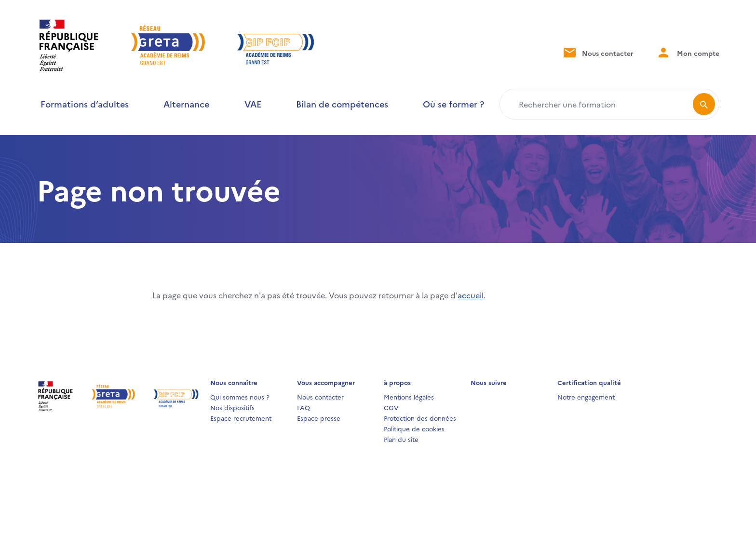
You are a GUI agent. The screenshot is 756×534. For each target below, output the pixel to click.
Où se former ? (453, 104)
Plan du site (401, 439)
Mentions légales (409, 397)
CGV (391, 407)
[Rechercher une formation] (598, 104)
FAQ (304, 407)
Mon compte (688, 52)
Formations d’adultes (85, 104)
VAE (253, 104)
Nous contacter (598, 52)
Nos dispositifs (232, 407)
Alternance (186, 104)
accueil (471, 295)
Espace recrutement (241, 418)
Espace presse (319, 418)
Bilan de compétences (342, 104)
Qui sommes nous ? (240, 397)
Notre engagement (586, 397)
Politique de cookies (414, 428)
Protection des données (420, 418)
